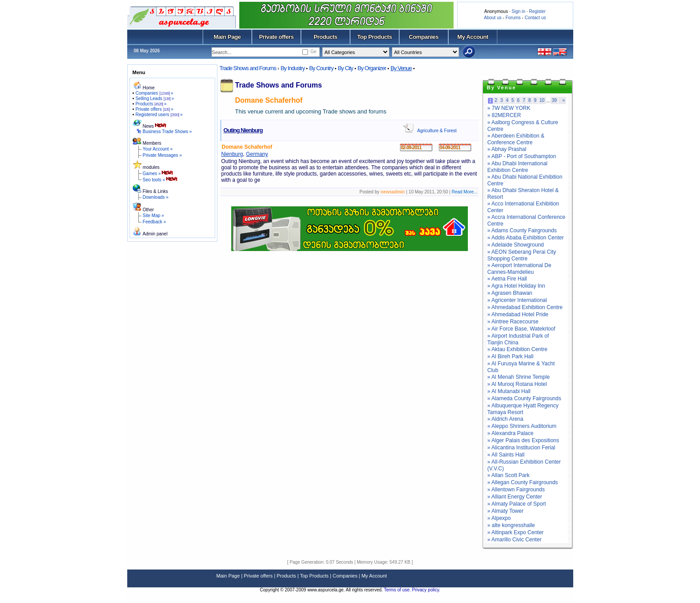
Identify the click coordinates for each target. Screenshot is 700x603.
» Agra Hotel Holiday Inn (516, 286)
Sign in (519, 11)
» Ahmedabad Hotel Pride (518, 314)
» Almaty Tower (506, 511)
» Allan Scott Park (509, 475)
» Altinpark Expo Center (516, 532)
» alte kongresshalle (511, 525)
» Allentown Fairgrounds (516, 490)
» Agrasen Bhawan (510, 293)
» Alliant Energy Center (515, 497)
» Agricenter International (517, 300)
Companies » (154, 93)
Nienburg (232, 154)
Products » (151, 104)
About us (493, 18)
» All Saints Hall (506, 455)
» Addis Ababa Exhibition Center (526, 238)
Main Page (227, 37)
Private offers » (154, 109)
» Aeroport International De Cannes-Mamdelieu (519, 269)
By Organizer (372, 68)
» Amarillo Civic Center (515, 540)
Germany (257, 154)
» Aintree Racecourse (513, 322)
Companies (424, 37)
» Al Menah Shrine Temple (519, 377)
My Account (473, 37)
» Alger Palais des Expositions (523, 440)
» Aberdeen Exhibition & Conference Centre (516, 139)
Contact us (535, 18)
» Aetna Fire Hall (507, 279)
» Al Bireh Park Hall (510, 356)
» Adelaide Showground (516, 245)
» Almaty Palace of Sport (517, 504)
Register (537, 11)
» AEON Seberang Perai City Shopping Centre (522, 255)
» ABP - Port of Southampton (522, 156)
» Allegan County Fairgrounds (523, 482)
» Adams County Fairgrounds (522, 230)
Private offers (276, 37)
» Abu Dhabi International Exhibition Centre (518, 167)
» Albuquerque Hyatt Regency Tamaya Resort (523, 409)
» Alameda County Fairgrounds (524, 398)
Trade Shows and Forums (248, 68)
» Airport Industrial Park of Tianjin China (518, 339)
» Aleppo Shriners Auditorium (522, 426)
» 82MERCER (504, 115)
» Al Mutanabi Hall (509, 391)
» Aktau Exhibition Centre (518, 349)
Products (325, 37)
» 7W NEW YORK (509, 108)
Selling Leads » (154, 98)
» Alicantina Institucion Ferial (521, 448)
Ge (313, 52)
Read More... (465, 192)
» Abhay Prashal (507, 149)
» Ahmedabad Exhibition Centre (525, 307)
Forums (513, 18)
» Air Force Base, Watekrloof (521, 329)
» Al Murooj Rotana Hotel (517, 384)
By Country (321, 68)
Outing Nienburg (243, 130)
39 (554, 100)
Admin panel (155, 234)
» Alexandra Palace (510, 433)
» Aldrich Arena (506, 419)
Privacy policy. (426, 590)
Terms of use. (398, 590)
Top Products (375, 37)
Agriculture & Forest (437, 131)
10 (542, 100)
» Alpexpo (499, 518)
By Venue (401, 68)
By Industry (292, 68)
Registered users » (159, 115)
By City (346, 68)
